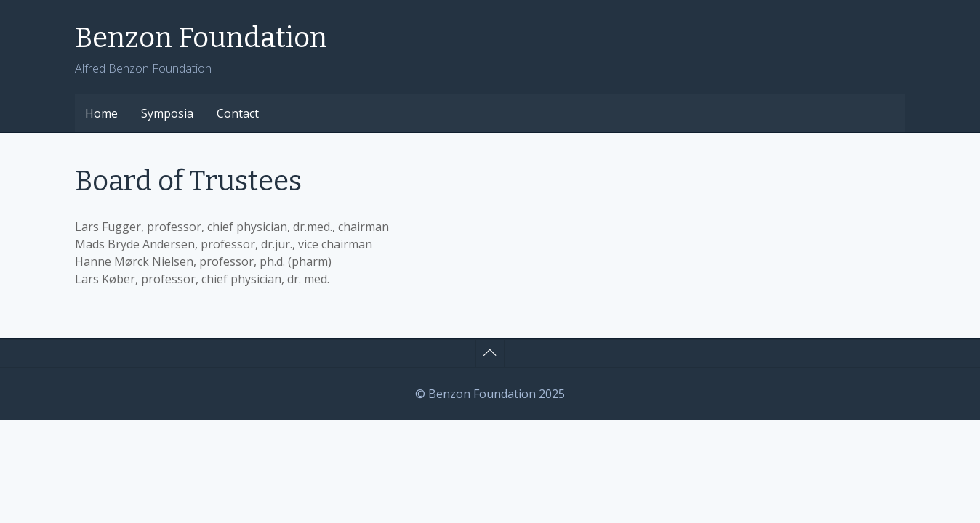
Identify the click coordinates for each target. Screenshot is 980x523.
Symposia (167, 113)
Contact (238, 113)
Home (101, 113)
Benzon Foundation (201, 38)
